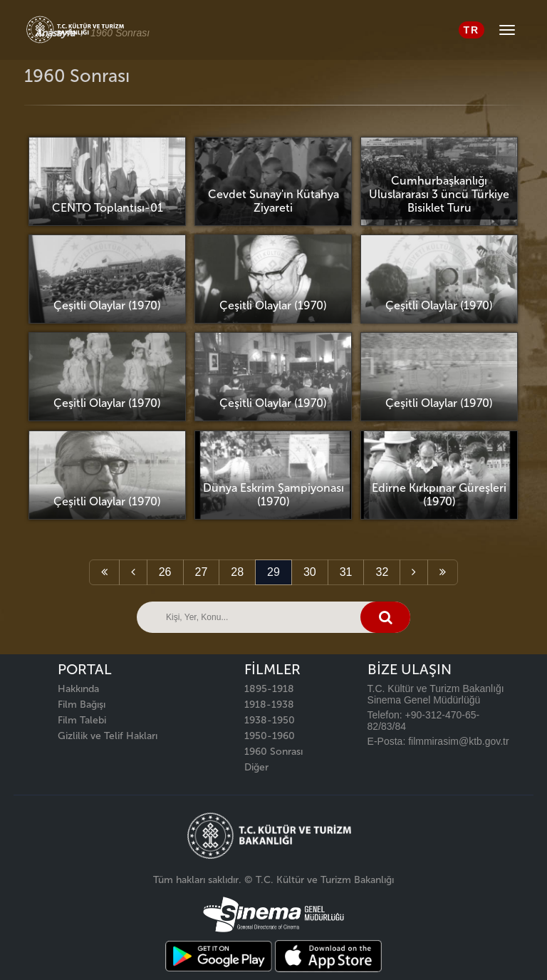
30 (310, 572)
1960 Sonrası (273, 752)
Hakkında (78, 689)
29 (273, 572)
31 (346, 572)
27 (202, 572)
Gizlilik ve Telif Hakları (108, 736)
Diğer (256, 767)
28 (237, 572)
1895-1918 (269, 689)
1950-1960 (270, 736)
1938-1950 (270, 720)
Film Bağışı (82, 705)
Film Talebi (82, 720)
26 (165, 572)
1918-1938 (269, 705)
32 (382, 572)
